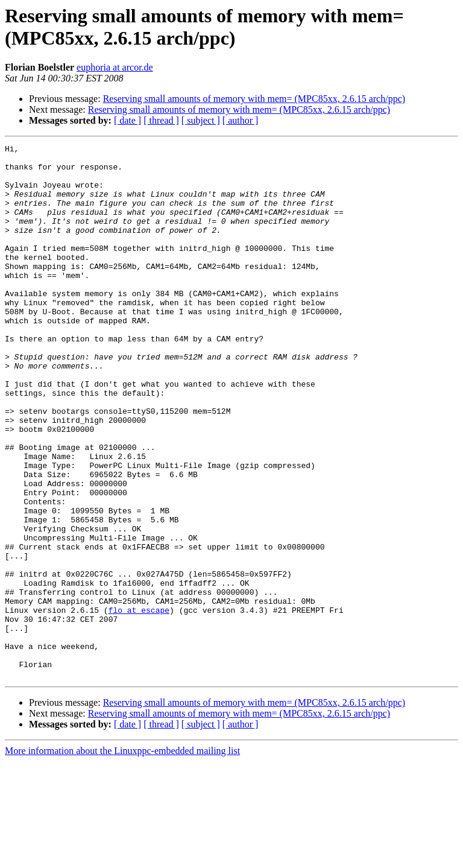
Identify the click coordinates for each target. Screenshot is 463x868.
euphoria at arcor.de (115, 67)
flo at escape (139, 704)
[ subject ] (201, 120)
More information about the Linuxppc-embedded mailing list (122, 857)
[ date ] (128, 120)
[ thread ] (161, 120)
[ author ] (241, 120)
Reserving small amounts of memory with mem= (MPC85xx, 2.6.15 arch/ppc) (254, 99)
